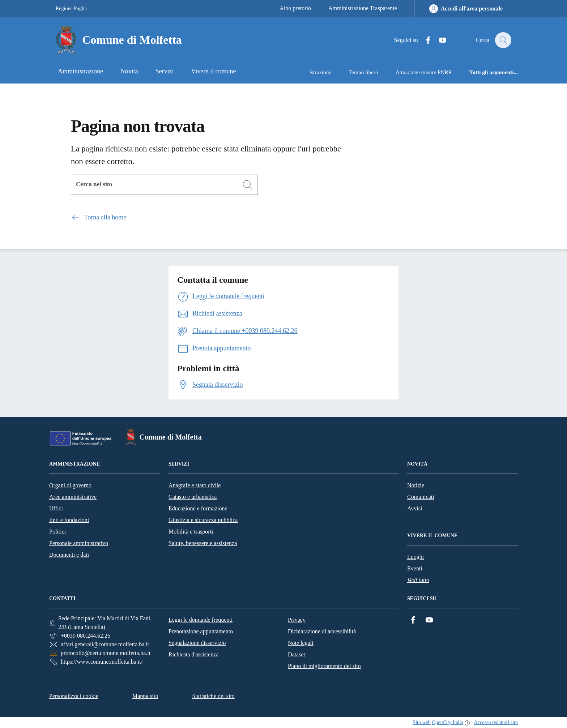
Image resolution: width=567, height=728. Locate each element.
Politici (57, 532)
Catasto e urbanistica (193, 497)
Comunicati (421, 497)
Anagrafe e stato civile (195, 485)
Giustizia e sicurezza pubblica (203, 520)
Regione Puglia (71, 8)
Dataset (297, 654)
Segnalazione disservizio (197, 643)
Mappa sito (145, 696)
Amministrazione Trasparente (363, 8)
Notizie (416, 485)
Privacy (297, 620)
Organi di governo (70, 485)
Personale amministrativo (79, 543)
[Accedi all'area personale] (466, 9)
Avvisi (415, 508)
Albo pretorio (295, 8)
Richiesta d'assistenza (193, 654)
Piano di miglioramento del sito (324, 666)
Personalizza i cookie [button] (74, 696)
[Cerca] (248, 185)
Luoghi (415, 557)
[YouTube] (439, 40)
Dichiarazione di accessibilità (322, 631)
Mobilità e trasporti (191, 532)
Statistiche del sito (214, 696)
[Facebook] (424, 40)
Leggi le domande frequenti (201, 620)
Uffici (56, 508)
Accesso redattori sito (496, 722)
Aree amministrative (73, 497)
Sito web (421, 722)
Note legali (301, 643)
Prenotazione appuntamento (201, 631)
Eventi (415, 568)
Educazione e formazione (198, 508)
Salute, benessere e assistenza (203, 543)
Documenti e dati (69, 555)
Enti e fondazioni (69, 520)
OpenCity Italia (447, 722)
